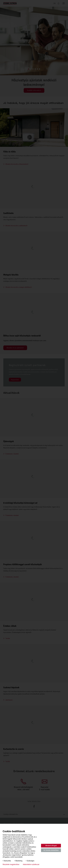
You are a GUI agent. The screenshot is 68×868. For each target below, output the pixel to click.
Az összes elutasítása (51, 850)
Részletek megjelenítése (11, 864)
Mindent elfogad (51, 846)
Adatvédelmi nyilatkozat (31, 864)
